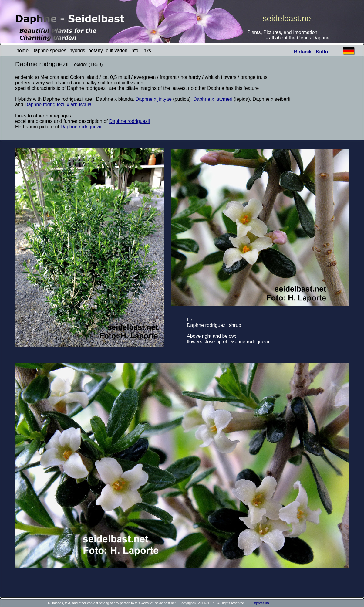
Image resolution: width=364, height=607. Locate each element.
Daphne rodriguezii (130, 121)
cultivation (117, 51)
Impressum (261, 603)
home (22, 51)
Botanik (303, 52)
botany (96, 51)
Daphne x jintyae (154, 99)
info (134, 51)
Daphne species (49, 51)
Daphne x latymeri (213, 99)
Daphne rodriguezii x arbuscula (58, 105)
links (146, 51)
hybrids (77, 51)
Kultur (323, 52)
